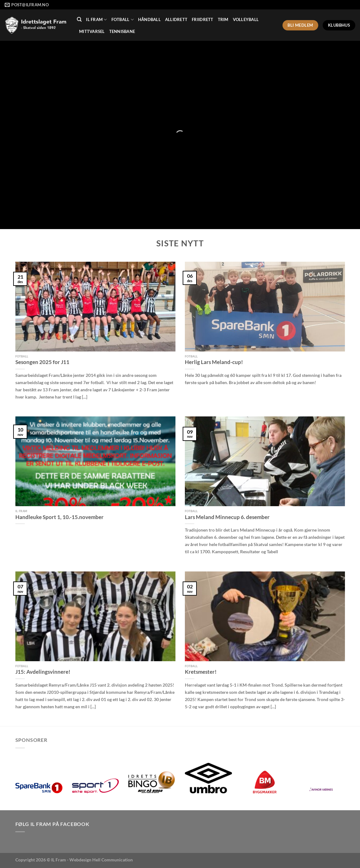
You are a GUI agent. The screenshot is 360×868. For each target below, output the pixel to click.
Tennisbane (122, 31)
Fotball (123, 20)
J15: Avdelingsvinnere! (43, 672)
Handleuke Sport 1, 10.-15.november (59, 517)
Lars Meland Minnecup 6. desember (227, 517)
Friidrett (202, 19)
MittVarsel (92, 31)
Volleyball (246, 19)
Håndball (149, 19)
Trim (223, 19)
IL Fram (96, 20)
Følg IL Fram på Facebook (52, 824)
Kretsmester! (201, 672)
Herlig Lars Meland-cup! (214, 362)
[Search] (79, 19)
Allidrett (176, 19)
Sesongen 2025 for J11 (42, 362)
